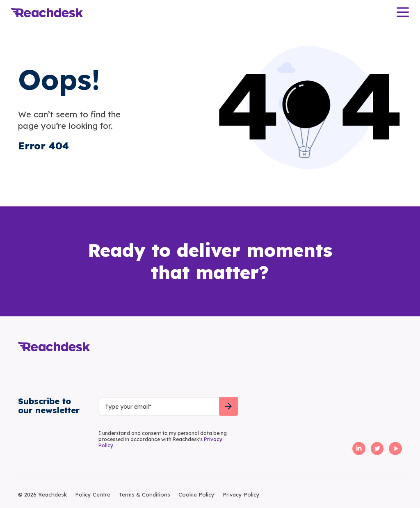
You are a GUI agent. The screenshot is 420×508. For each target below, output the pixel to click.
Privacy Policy (241, 494)
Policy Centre (93, 494)
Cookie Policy (196, 494)
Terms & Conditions (144, 494)
